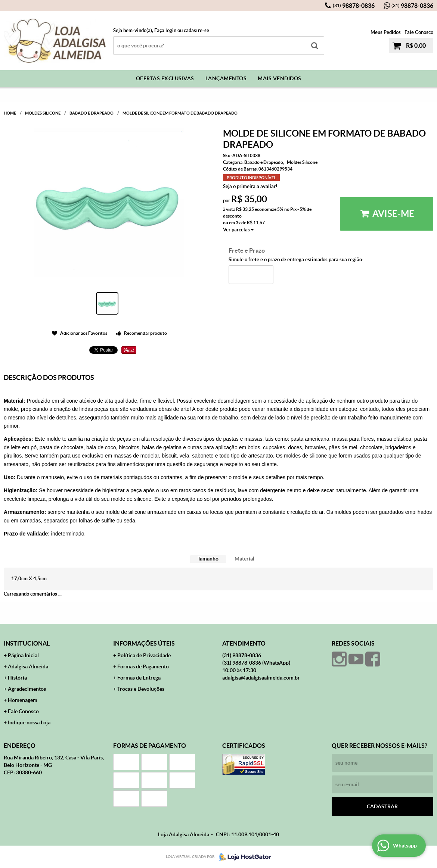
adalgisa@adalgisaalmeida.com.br (261, 678)
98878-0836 (354, 6)
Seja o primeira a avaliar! (250, 186)
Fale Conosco (419, 32)
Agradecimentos (27, 689)
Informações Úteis (144, 643)
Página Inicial (23, 655)
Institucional (27, 643)
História (17, 678)
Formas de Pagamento (143, 666)
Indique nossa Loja (29, 722)
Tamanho (208, 559)
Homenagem (23, 700)
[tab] (208, 559)
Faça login (165, 30)
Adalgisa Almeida (28, 666)
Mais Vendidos (280, 78)
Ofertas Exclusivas (165, 78)
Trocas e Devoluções (141, 689)
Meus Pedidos (386, 32)
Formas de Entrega (139, 678)
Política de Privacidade (144, 655)
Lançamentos (226, 78)
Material (244, 559)
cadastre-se (196, 30)
